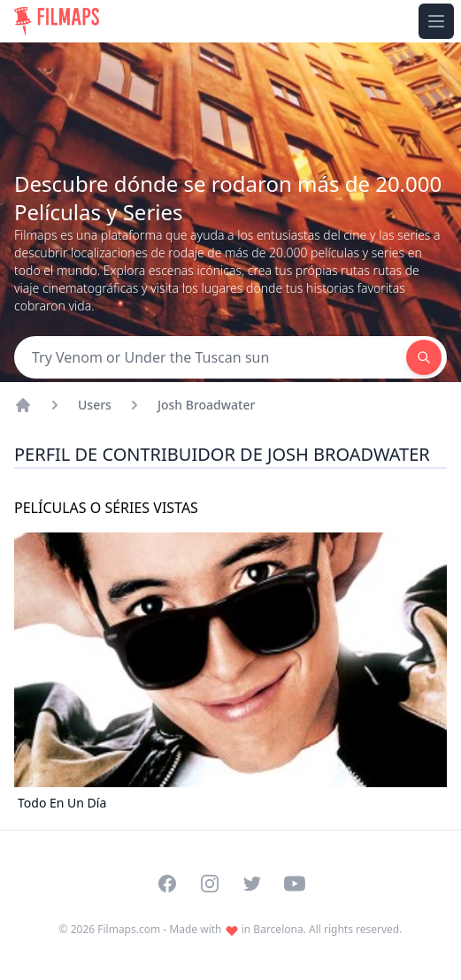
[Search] (210, 357)
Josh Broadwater (207, 405)
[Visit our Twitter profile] (252, 884)
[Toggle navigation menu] (436, 21)
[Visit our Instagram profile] (210, 884)
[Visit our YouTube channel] (295, 884)
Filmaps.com (129, 929)
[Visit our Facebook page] (167, 884)
